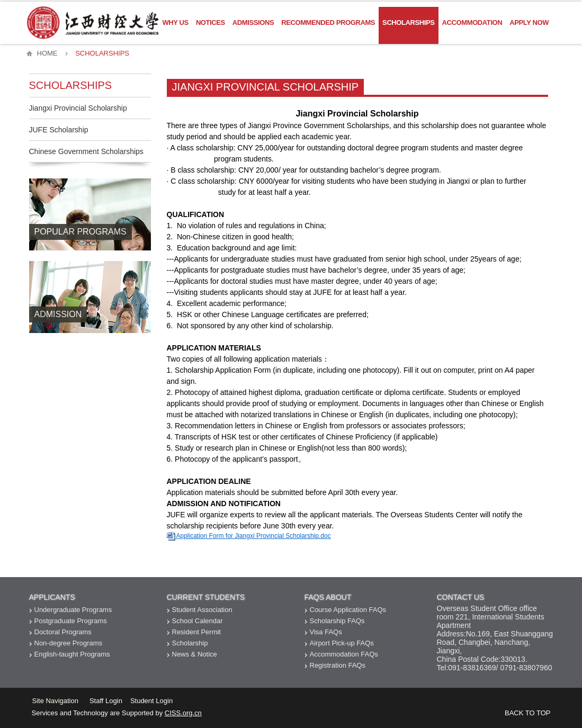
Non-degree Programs (69, 643)
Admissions (253, 23)
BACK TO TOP (527, 713)
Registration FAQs (338, 665)
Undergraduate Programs (73, 610)
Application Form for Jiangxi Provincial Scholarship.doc (254, 536)
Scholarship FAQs (337, 621)
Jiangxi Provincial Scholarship (78, 108)
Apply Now (529, 23)
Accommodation (472, 23)
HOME (47, 53)
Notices (211, 23)
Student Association (202, 610)
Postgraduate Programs (71, 621)
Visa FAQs (326, 632)
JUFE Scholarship (59, 130)
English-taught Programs (72, 654)
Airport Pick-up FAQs (342, 643)
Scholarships (409, 23)
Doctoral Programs (63, 632)
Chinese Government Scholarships (86, 151)
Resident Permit (196, 632)
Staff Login (106, 701)
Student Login (151, 701)
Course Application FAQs (348, 610)
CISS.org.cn (183, 713)
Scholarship (190, 643)
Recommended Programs (328, 23)
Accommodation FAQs (344, 654)
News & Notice (195, 654)
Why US (176, 23)
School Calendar (198, 621)
